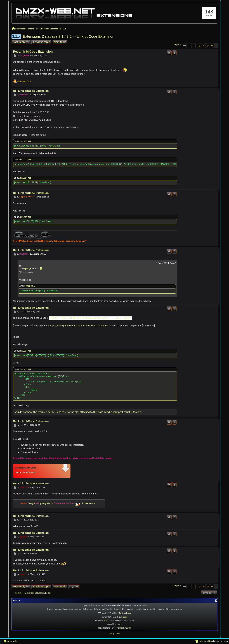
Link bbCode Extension (96, 36)
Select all (26, 141)
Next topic (60, 42)
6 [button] (212, 46)
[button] (184, 46)
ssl (21, 312)
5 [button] (208, 46)
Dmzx (129, 613)
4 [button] (204, 46)
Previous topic (41, 42)
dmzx (119, 624)
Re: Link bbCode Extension (33, 52)
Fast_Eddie (24, 56)
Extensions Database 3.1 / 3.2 (47, 36)
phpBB (106, 621)
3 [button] (200, 46)
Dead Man (24, 95)
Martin (121, 613)
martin (22, 488)
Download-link (26, 468)
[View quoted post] (41, 268)
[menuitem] (203, 641)
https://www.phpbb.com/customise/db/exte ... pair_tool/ (91, 318)
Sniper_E (23, 197)
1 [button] (194, 46)
